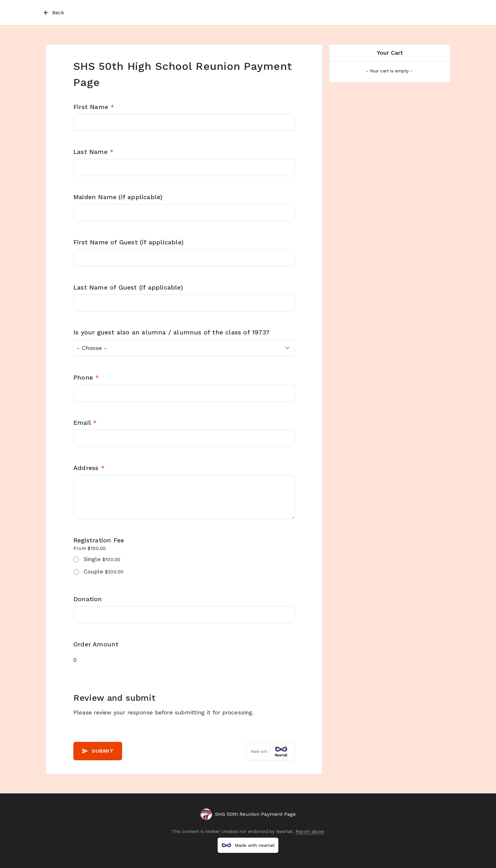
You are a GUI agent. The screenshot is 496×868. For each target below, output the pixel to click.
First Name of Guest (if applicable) (128, 242)
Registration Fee (99, 540)
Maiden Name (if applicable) (118, 197)
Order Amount (96, 644)
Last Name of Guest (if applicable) (128, 287)
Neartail (284, 831)
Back (53, 13)
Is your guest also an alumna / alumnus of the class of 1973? (171, 332)
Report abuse (310, 831)
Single (102, 559)
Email (85, 423)
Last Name (93, 152)
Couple (104, 571)
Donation (88, 599)
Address (89, 468)
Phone (86, 378)
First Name (94, 107)
